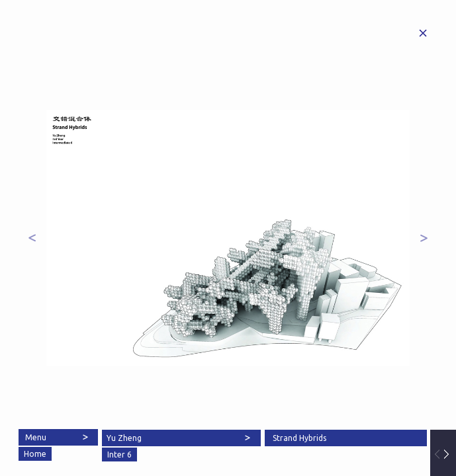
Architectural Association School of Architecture (99, 33)
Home (423, 33)
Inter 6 (119, 455)
